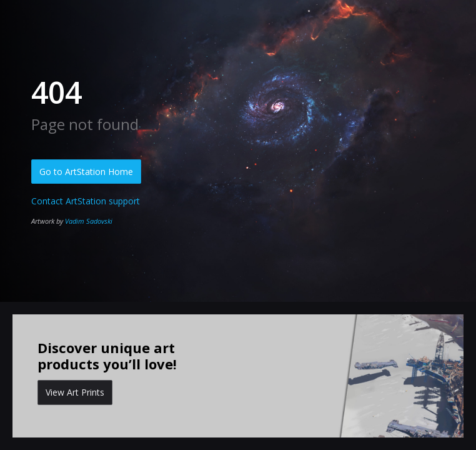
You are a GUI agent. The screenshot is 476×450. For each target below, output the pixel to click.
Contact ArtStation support (86, 201)
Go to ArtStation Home (86, 172)
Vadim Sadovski (89, 221)
